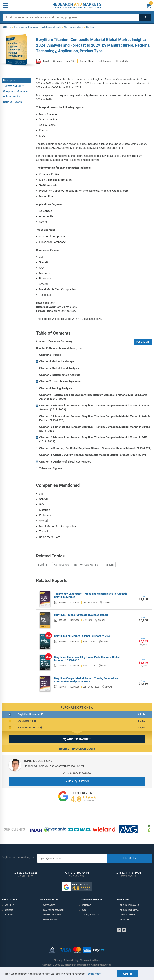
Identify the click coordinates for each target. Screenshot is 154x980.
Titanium (108, 565)
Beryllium (44, 565)
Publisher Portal (129, 910)
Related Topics (12, 97)
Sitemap (58, 960)
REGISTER (130, 858)
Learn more (94, 974)
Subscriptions (51, 920)
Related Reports (13, 102)
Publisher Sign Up (130, 905)
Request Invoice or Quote (77, 749)
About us (9, 905)
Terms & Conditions (90, 960)
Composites (62, 565)
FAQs (84, 910)
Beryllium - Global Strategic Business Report (81, 615)
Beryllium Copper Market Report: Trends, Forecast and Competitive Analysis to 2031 (87, 680)
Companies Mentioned (16, 91)
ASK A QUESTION (77, 782)
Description (10, 80)
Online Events (128, 915)
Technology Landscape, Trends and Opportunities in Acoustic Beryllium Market (91, 595)
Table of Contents (13, 86)
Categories (49, 905)
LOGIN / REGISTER (90, 915)
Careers (9, 910)
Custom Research (53, 915)
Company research (53, 910)
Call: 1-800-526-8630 (77, 773)
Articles (125, 920)
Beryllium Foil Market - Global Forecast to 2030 (83, 636)
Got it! (128, 974)
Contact (86, 905)
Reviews (9, 915)
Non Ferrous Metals (86, 565)
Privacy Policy (71, 960)
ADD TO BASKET (77, 739)
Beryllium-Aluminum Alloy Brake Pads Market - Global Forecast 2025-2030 (87, 659)
